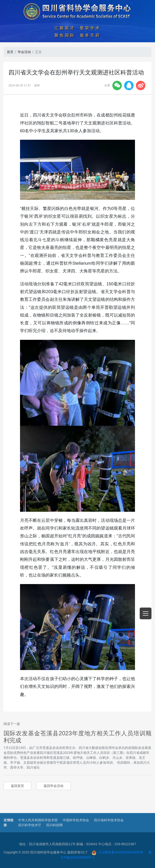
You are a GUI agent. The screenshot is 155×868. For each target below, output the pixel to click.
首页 (10, 52)
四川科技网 (54, 825)
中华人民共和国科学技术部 (38, 820)
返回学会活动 (53, 786)
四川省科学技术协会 (109, 820)
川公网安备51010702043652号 (118, 852)
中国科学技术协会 (76, 820)
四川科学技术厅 (30, 825)
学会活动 (24, 52)
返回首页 (17, 786)
